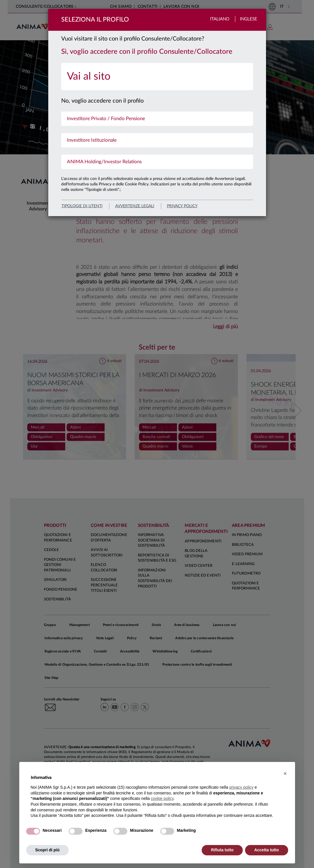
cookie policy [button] (162, 798)
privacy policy (182, 206)
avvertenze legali (135, 206)
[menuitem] (157, 77)
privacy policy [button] (241, 787)
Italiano (220, 19)
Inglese (248, 19)
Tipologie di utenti (82, 206)
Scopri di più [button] (48, 850)
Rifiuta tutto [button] (222, 850)
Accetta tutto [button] (267, 850)
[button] (285, 773)
